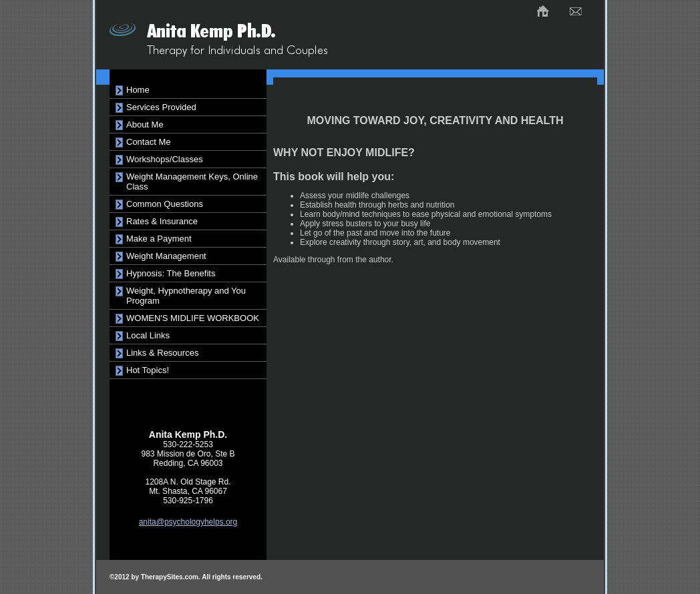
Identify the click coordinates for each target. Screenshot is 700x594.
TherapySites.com (170, 577)
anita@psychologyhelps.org (188, 522)
